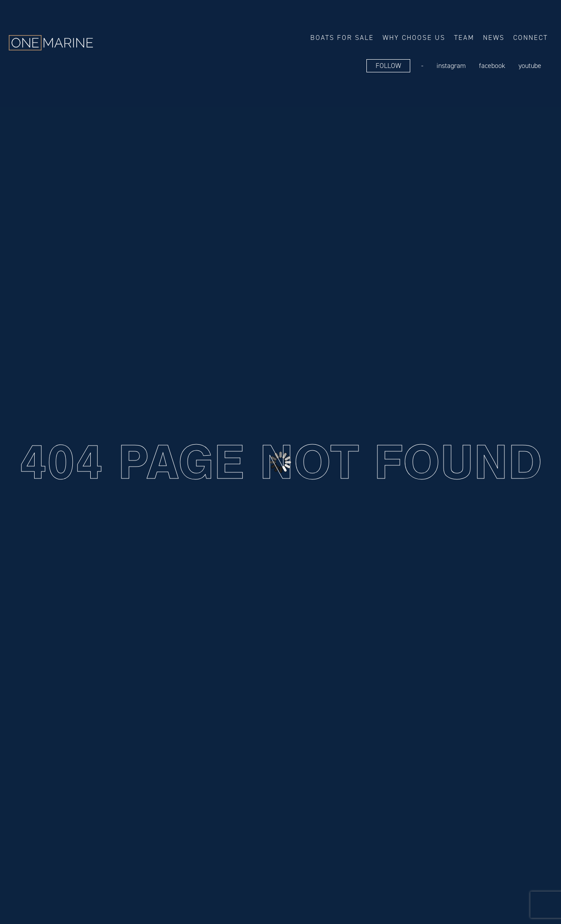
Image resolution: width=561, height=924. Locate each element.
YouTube (530, 66)
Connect (531, 37)
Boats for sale (342, 37)
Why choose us (414, 37)
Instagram (451, 66)
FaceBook (492, 66)
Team (464, 37)
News (494, 37)
